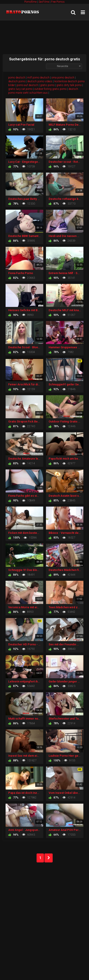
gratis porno (47, 85)
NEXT (49, 858)
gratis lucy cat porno (20, 89)
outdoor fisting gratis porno (50, 89)
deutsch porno (17, 81)
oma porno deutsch (63, 78)
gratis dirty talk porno (69, 85)
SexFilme (44, 2)
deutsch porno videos (40, 81)
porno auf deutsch (27, 85)
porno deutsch (17, 78)
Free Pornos (58, 2)
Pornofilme (30, 2)
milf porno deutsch (38, 78)
